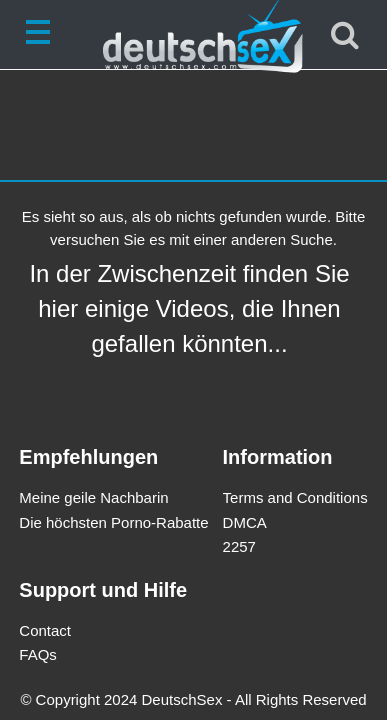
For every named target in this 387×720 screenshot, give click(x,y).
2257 (239, 546)
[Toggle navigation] (42, 35)
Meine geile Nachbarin (93, 497)
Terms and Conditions (295, 497)
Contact (45, 630)
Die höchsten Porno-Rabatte (113, 522)
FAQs (38, 654)
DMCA (245, 522)
